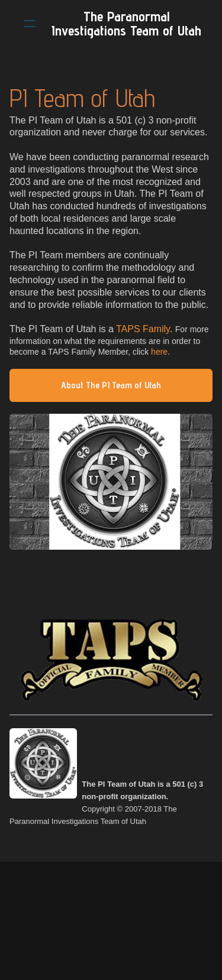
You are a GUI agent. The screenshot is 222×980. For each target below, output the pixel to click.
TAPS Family (143, 329)
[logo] (126, 24)
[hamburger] (30, 24)
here (158, 352)
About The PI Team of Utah (111, 385)
